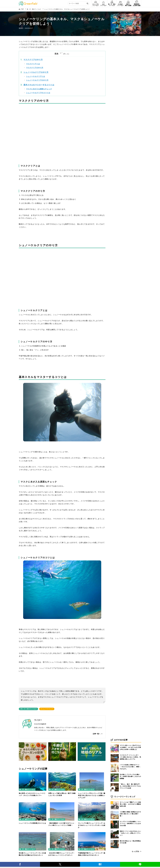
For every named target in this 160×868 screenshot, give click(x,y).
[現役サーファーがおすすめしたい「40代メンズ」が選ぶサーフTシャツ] (115, 830)
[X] (60, 864)
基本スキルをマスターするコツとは (39, 85)
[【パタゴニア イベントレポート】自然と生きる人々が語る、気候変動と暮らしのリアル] (115, 754)
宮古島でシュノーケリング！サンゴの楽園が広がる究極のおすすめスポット (32, 854)
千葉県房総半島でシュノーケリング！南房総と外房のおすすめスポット (92, 854)
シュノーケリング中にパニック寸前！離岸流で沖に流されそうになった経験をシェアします (92, 795)
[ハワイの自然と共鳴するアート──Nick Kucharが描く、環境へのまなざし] (115, 764)
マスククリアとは (33, 64)
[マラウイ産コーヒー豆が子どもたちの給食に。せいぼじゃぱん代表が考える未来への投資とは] (115, 744)
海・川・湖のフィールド (27, 789)
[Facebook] (20, 864)
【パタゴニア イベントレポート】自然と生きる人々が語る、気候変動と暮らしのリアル (130, 757)
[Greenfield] (28, 2)
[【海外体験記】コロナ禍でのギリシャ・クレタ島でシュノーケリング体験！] (62, 803)
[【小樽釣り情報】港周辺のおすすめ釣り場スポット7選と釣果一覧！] (115, 811)
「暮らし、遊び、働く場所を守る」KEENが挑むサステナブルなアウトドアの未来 (130, 786)
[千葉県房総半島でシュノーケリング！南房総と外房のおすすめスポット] (92, 833)
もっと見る (136, 851)
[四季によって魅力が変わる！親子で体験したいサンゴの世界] (62, 774)
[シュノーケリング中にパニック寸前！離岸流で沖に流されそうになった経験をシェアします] (92, 774)
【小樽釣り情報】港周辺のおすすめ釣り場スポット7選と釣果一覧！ (130, 814)
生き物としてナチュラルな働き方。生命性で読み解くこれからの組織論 (130, 776)
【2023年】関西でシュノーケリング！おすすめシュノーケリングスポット (61, 854)
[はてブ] (100, 864)
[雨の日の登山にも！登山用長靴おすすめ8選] (115, 840)
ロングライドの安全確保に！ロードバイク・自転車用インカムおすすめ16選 (130, 824)
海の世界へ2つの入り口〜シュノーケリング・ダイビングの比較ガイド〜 (32, 794)
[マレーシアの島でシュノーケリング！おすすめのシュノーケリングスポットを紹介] (92, 803)
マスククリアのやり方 (33, 60)
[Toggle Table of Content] (65, 54)
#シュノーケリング (47, 709)
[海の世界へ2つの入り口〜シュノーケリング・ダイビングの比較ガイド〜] (33, 774)
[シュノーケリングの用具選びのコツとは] (33, 803)
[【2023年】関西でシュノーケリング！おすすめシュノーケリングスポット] (62, 833)
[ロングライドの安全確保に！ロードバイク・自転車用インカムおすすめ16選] (115, 821)
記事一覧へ (97, 734)
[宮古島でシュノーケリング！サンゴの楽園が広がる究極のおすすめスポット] (33, 833)
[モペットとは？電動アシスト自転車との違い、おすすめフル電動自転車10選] (115, 801)
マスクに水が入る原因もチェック (39, 89)
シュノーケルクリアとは (36, 76)
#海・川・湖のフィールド (28, 709)
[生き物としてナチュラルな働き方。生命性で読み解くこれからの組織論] (115, 774)
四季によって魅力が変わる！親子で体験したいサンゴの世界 (62, 794)
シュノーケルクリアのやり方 (36, 72)
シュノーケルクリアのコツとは (38, 93)
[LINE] (140, 864)
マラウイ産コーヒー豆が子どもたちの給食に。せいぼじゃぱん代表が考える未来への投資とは (130, 747)
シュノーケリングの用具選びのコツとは (32, 823)
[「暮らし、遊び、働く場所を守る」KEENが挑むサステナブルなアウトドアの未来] (115, 783)
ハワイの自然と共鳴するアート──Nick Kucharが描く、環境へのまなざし (130, 767)
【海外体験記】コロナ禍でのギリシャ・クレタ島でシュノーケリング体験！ (62, 824)
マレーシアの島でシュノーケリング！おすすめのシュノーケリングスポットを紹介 (92, 825)
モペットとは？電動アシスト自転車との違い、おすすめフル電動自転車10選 (130, 804)
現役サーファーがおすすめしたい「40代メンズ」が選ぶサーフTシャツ (130, 833)
